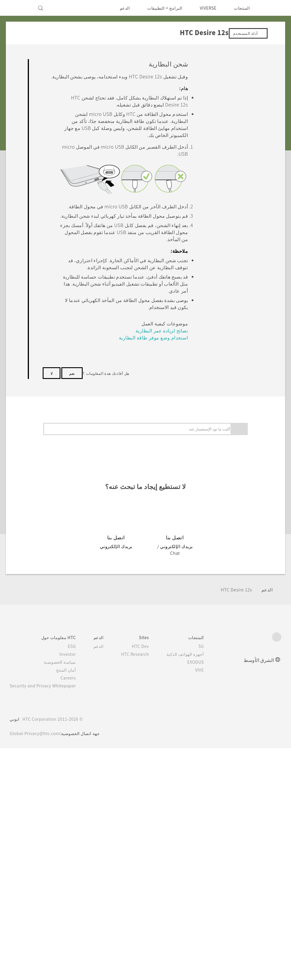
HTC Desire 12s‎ (235, 821)
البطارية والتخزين (235, 559)
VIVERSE (207, 8)
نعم (72, 343)
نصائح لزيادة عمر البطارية (168, 401)
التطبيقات (242, 532)
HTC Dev (148, 878)
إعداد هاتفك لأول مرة (217, 238)
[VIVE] (18, 8)
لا (52, 343)
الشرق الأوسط (259, 891)
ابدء (247, 75)
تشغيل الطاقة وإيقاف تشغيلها (218, 209)
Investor (72, 886)
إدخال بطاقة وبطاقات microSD (216, 156)
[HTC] (274, 8)
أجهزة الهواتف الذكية (194, 886)
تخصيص (244, 505)
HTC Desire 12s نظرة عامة (216, 124)
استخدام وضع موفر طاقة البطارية (161, 412)
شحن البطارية (217, 183)
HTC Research (142, 886)
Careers (73, 909)
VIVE (207, 902)
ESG (77, 878)
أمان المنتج (71, 902)
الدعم (121, 8)
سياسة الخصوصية (65, 894)
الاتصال (244, 592)
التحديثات (232, 492)
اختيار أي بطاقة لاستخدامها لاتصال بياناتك (215, 332)
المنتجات (242, 8)
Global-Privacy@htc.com (36, 965)
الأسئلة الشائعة (237, 62)
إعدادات (244, 606)
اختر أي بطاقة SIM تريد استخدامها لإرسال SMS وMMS (216, 375)
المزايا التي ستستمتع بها (220, 87)
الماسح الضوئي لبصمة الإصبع (218, 454)
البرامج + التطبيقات (161, 8)
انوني (15, 951)
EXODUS (203, 894)
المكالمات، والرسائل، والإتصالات (221, 545)
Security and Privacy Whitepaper (45, 917)
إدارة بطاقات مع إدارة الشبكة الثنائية (217, 419)
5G (210, 878)
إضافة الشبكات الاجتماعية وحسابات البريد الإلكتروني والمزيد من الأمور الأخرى (216, 282)
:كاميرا (245, 518)
